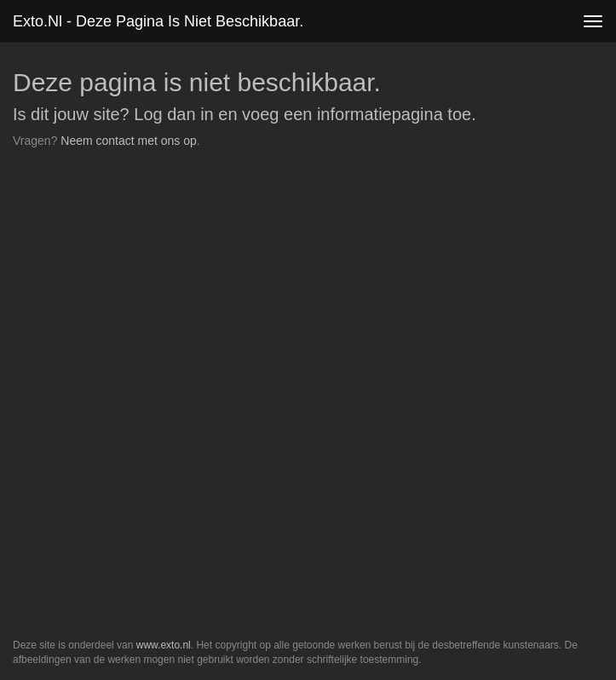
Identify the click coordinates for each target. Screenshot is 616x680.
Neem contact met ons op (129, 141)
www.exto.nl (164, 645)
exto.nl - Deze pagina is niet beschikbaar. (158, 21)
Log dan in (173, 114)
